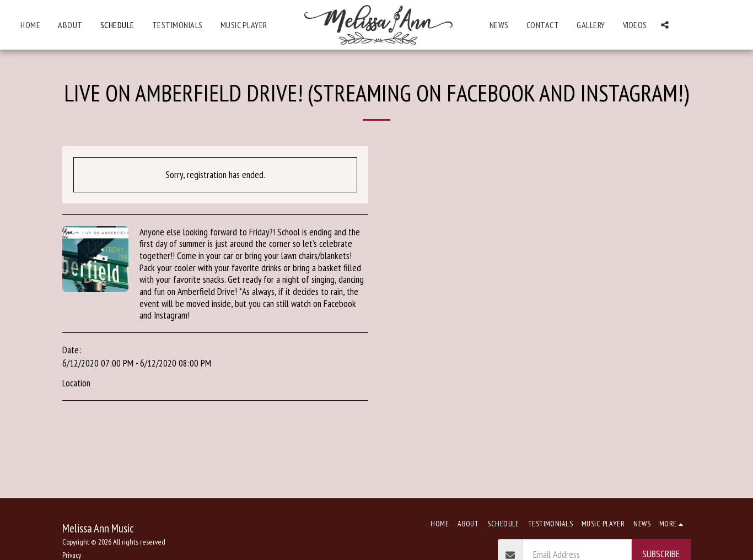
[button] (665, 25)
